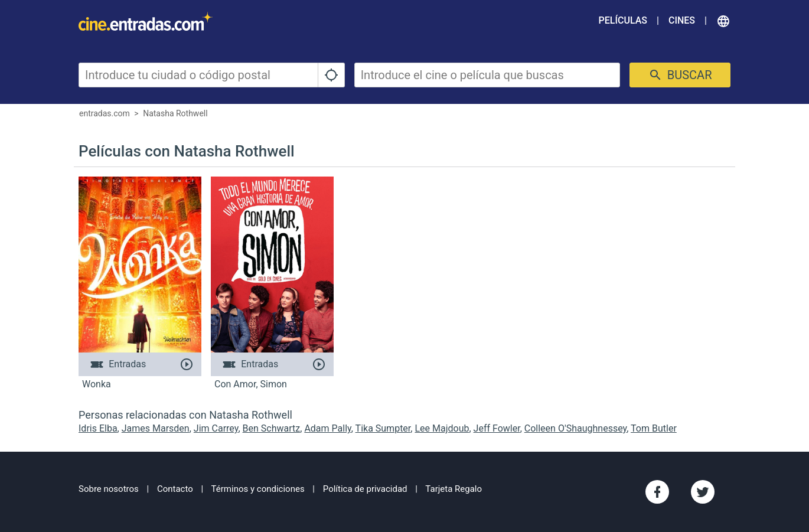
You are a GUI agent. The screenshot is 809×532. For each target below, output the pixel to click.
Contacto (175, 489)
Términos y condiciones (258, 489)
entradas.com (105, 113)
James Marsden (156, 428)
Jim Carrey (216, 428)
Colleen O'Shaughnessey (575, 428)
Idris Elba (98, 428)
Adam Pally (327, 428)
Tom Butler (654, 428)
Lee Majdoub (442, 428)
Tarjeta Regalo (454, 489)
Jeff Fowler (497, 428)
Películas (623, 20)
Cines (682, 20)
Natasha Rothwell (175, 113)
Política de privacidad (365, 489)
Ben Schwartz (272, 428)
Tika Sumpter (383, 428)
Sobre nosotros (109, 489)
